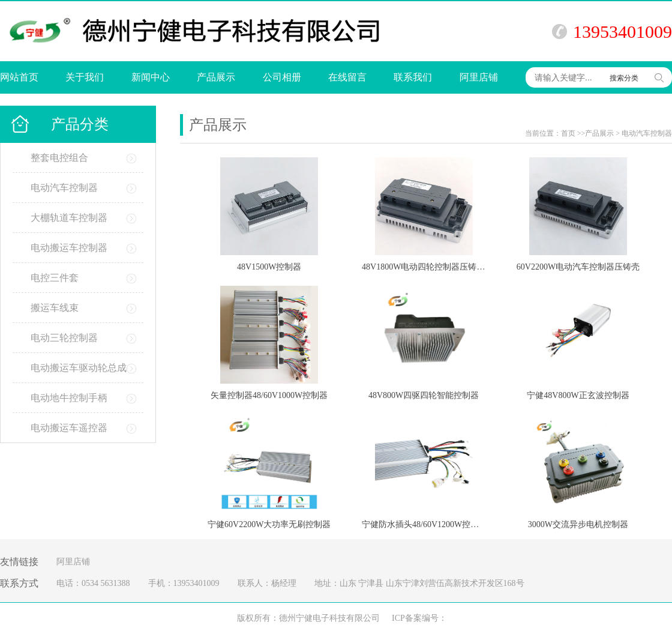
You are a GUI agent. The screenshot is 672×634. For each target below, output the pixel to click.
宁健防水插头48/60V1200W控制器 (424, 524)
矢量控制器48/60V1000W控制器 (269, 395)
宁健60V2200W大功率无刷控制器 (269, 524)
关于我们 (85, 77)
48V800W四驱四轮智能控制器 (424, 395)
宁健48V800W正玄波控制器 (578, 395)
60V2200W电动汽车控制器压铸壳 (578, 267)
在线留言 (347, 77)
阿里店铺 (479, 77)
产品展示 (216, 77)
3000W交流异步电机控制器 (578, 524)
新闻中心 (151, 77)
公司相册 (282, 77)
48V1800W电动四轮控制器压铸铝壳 (427, 267)
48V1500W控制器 (269, 267)
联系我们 (413, 77)
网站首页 (19, 77)
